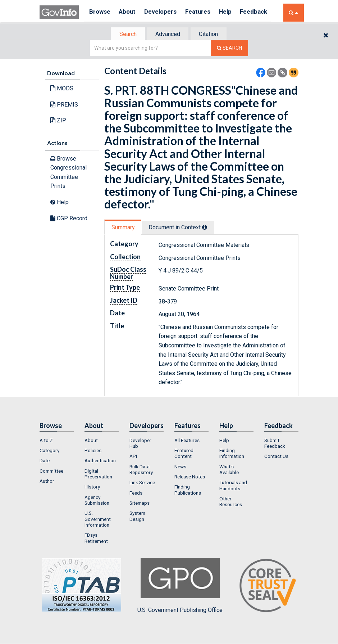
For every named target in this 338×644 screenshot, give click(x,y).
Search (126, 34)
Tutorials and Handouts (233, 486)
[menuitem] (57, 441)
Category (49, 451)
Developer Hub (140, 444)
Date (45, 461)
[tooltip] (207, 228)
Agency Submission (97, 501)
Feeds (136, 494)
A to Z (46, 441)
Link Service (142, 483)
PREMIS (64, 105)
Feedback (263, 12)
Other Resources (231, 502)
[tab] (126, 34)
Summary (124, 228)
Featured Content (184, 454)
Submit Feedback (275, 444)
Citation (211, 34)
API (133, 457)
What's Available (229, 470)
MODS (62, 89)
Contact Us (276, 457)
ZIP (58, 121)
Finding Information (232, 454)
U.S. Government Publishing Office (180, 586)
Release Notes (190, 477)
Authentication (100, 461)
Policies (93, 451)
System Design (137, 517)
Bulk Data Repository (141, 470)
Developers (164, 12)
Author (47, 482)
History (92, 487)
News (180, 467)
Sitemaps (140, 504)
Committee (51, 472)
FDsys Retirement (96, 539)
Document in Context (180, 228)
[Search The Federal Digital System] (229, 49)
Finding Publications (188, 490)
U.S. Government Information (98, 520)
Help (233, 12)
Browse (100, 12)
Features (203, 12)
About (129, 12)
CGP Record (69, 219)
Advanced (168, 34)
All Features (187, 441)
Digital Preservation (98, 474)
